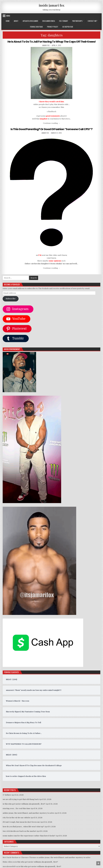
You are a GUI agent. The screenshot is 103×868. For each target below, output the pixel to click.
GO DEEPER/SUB (68, 27)
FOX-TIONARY (64, 21)
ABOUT (16, 21)
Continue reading (52, 123)
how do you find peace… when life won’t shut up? (23, 827)
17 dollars (7, 795)
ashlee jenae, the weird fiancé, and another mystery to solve (28, 813)
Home (8, 21)
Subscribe (11, 299)
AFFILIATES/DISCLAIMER (30, 21)
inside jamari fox (52, 5)
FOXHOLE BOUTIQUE (36, 27)
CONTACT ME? (92, 21)
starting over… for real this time (16, 808)
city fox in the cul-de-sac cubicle (16, 818)
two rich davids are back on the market (19, 831)
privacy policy (53, 27)
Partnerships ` (78, 21)
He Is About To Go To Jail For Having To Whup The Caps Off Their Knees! (52, 42)
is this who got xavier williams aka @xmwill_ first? (24, 804)
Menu (8, 16)
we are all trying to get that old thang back (21, 799)
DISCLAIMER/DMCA (49, 21)
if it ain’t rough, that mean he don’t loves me (21, 822)
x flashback (51, 112)
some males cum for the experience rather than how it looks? (29, 836)
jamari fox (46, 45)
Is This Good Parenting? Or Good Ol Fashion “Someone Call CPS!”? (51, 129)
